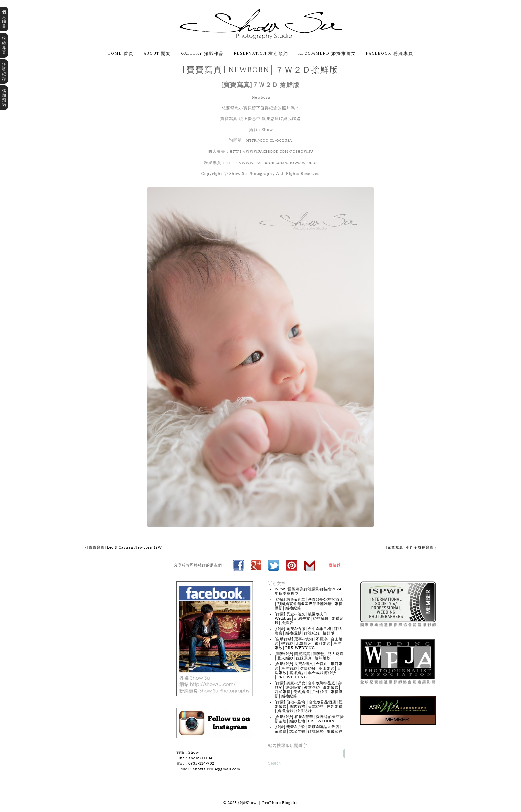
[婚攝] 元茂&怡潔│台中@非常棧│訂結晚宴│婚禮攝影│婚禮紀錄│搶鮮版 (308, 631)
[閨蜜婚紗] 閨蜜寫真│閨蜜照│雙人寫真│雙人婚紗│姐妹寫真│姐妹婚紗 (309, 656)
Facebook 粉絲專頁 (390, 54)
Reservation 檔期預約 (261, 54)
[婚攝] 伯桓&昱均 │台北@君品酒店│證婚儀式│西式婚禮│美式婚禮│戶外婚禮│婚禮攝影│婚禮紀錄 (309, 706)
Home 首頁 (121, 54)
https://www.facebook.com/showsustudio (271, 163)
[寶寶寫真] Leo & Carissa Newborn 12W (123, 547)
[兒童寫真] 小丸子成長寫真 (411, 547)
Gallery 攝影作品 (203, 54)
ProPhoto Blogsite (280, 803)
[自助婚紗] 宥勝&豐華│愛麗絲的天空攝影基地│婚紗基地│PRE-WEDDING (309, 719)
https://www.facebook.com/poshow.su (271, 152)
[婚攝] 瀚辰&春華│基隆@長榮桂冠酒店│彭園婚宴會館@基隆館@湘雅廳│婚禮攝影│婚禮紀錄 (309, 604)
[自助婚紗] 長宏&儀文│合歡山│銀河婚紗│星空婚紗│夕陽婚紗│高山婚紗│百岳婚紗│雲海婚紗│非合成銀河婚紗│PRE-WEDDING (309, 670)
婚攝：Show (188, 752)
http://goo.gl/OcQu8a (269, 141)
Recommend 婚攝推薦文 (327, 54)
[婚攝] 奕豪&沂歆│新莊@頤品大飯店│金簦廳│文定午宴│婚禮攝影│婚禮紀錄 (309, 729)
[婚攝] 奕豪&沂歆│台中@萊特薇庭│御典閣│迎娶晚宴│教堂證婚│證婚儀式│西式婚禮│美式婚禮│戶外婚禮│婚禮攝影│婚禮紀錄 (309, 690)
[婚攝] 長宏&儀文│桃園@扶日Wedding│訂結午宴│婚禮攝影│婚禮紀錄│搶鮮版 (309, 618)
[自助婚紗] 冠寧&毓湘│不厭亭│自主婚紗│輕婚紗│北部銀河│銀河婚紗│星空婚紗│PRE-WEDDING (309, 643)
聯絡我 (335, 565)
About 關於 (157, 54)
